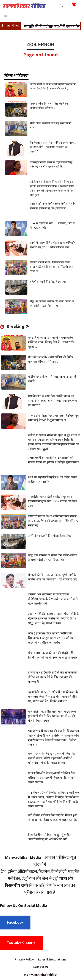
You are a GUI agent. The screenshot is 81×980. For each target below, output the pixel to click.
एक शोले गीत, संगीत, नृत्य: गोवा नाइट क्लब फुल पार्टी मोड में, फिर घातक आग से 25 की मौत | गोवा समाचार (52, 716)
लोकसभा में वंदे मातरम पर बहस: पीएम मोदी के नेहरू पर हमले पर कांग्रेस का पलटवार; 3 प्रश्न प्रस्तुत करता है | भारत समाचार (54, 619)
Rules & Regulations (52, 960)
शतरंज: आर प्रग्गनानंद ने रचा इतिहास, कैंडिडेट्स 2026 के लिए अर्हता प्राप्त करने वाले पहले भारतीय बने (53, 599)
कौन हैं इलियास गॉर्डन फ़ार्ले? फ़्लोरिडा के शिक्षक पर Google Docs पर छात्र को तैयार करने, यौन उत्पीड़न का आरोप (52, 638)
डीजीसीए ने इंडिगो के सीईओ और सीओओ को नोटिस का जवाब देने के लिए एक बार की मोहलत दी (53, 677)
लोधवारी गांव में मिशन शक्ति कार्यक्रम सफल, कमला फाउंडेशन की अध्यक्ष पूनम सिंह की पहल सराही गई (51, 267)
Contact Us (41, 967)
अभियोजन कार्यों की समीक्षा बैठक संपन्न (48, 282)
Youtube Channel (22, 943)
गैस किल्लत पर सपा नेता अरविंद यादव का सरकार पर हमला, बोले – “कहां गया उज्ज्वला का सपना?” (53, 147)
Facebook (15, 922)
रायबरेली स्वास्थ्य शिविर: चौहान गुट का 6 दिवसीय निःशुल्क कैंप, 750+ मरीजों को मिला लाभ (52, 501)
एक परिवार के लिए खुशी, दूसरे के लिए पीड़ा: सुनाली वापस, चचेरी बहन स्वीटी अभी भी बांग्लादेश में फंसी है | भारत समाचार (52, 758)
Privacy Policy (24, 960)
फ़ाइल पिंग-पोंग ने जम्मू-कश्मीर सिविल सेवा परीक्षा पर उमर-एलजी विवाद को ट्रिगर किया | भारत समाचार (53, 778)
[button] (61, 5)
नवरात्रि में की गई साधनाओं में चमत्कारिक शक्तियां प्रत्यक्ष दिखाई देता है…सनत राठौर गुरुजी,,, (51, 342)
